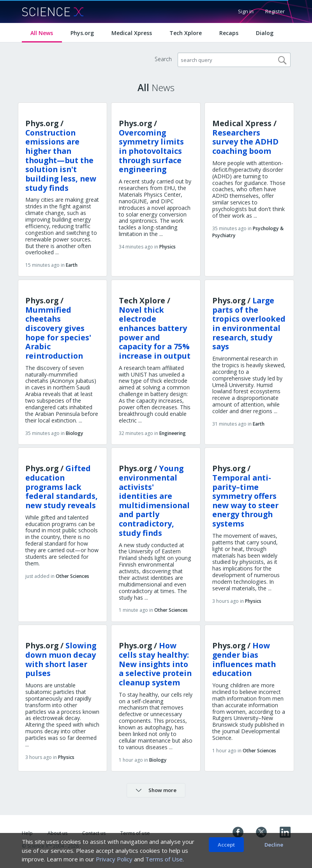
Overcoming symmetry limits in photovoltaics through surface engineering (151, 151)
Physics (167, 247)
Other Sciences (72, 576)
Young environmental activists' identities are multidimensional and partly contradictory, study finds (154, 500)
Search (163, 59)
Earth (72, 265)
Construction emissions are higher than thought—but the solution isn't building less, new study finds (61, 160)
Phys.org (82, 33)
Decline (274, 845)
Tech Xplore (186, 33)
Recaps (229, 33)
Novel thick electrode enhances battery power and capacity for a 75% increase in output (155, 333)
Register (275, 11)
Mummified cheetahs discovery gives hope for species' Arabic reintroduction (58, 333)
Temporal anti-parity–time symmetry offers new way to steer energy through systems (245, 501)
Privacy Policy (114, 859)
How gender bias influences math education (244, 659)
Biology (75, 433)
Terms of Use (164, 859)
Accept (226, 845)
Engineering (173, 433)
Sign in (246, 11)
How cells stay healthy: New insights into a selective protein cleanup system (155, 664)
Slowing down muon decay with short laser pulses (61, 659)
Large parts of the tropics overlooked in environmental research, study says (249, 323)
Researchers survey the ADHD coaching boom (245, 142)
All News (42, 33)
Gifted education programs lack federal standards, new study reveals (62, 487)
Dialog (265, 33)
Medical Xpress (132, 33)
